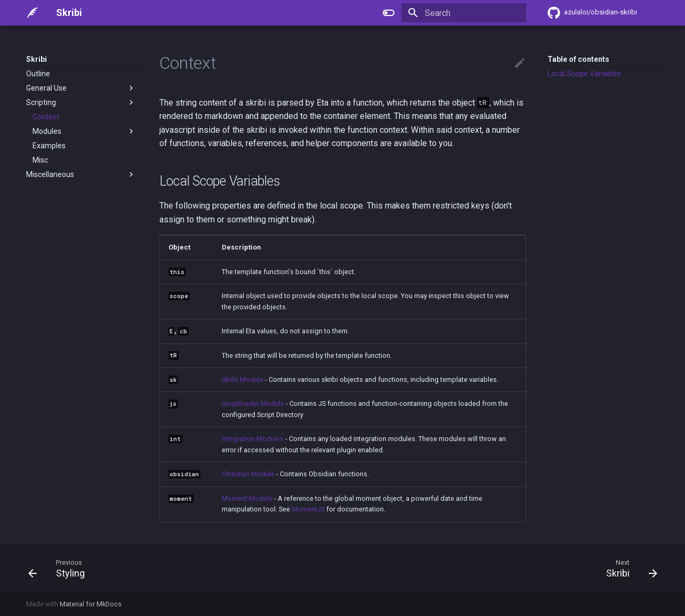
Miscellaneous (81, 174)
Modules (84, 131)
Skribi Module (243, 379)
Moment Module (247, 498)
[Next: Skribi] (628, 568)
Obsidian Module (248, 474)
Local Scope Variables (584, 74)
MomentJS (308, 509)
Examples (49, 146)
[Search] (464, 13)
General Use (81, 88)
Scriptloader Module (253, 403)
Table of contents (578, 59)
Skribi (37, 59)
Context (46, 117)
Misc (40, 160)
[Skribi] (33, 13)
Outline (38, 74)
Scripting (81, 102)
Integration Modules (253, 439)
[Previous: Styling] (60, 568)
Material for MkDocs (91, 604)
